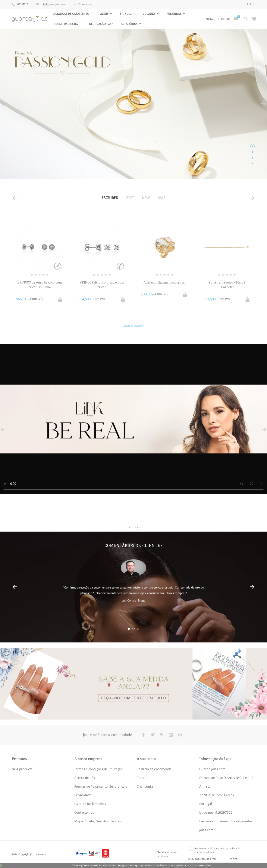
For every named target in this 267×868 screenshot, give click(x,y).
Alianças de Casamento (72, 14)
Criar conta (145, 786)
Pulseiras (174, 14)
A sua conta (146, 759)
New (146, 198)
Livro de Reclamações (90, 804)
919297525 (20, 4)
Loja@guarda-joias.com (51, 4)
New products (22, 769)
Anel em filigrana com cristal (164, 282)
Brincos (126, 14)
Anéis (105, 14)
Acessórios (130, 24)
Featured (110, 198)
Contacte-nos (83, 4)
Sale (162, 198)
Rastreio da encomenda (154, 769)
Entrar (141, 778)
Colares (149, 14)
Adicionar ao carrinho (61, 298)
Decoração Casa (101, 24)
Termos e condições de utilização (98, 769)
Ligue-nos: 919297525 (216, 812)
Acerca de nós (85, 778)
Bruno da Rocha (66, 24)
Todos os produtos (133, 326)
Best (130, 198)
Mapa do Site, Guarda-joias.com (98, 821)
